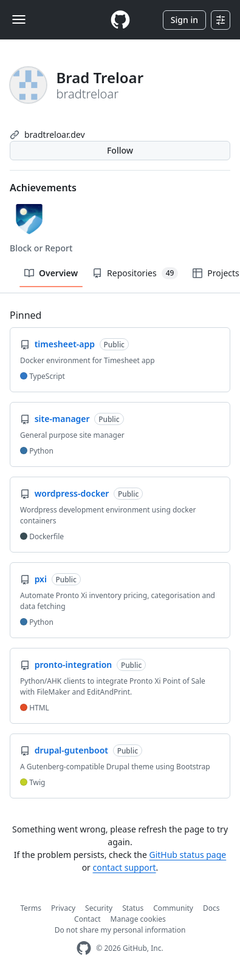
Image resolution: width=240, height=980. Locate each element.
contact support (125, 867)
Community (173, 908)
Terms (31, 908)
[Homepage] (120, 20)
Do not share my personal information (120, 930)
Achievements (43, 188)
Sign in (184, 20)
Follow (120, 150)
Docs (211, 908)
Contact (87, 919)
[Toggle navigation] (19, 19)
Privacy (63, 908)
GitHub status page (187, 855)
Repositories (135, 273)
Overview (51, 273)
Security (99, 908)
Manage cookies (138, 919)
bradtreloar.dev (55, 134)
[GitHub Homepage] (84, 948)
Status (133, 908)
